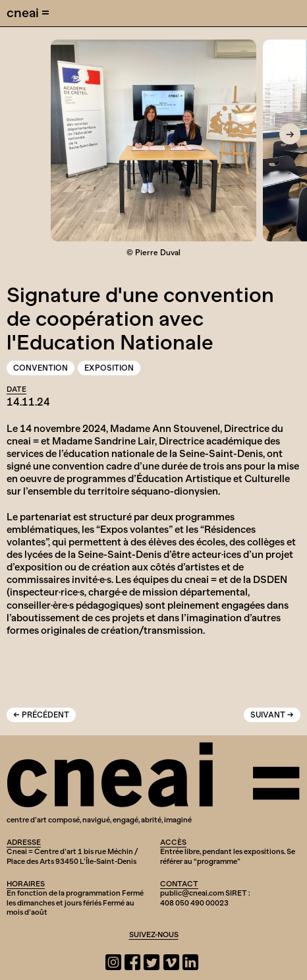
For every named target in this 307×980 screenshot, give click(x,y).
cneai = (28, 13)
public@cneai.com (192, 893)
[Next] (290, 134)
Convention (41, 368)
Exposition (109, 368)
